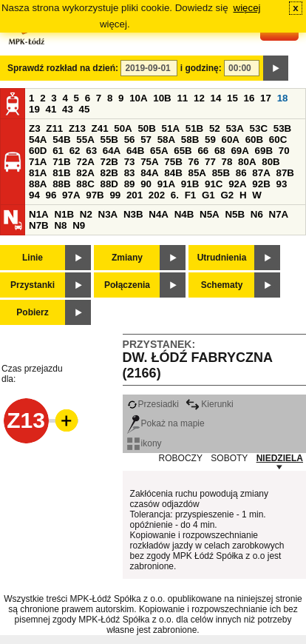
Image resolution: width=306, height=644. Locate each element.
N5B (235, 214)
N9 (79, 225)
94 (34, 195)
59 (210, 140)
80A (247, 162)
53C (259, 128)
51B (194, 128)
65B (183, 151)
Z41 (100, 128)
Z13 (77, 128)
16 (249, 98)
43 (68, 109)
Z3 (35, 128)
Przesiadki (153, 404)
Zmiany (127, 258)
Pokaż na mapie (166, 423)
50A (123, 128)
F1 (191, 195)
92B (261, 184)
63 (91, 151)
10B (162, 98)
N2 (86, 214)
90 (146, 184)
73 (130, 162)
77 (210, 162)
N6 (257, 214)
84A (149, 173)
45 (85, 109)
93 (281, 184)
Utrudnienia (222, 258)
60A (231, 140)
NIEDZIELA (280, 458)
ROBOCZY (181, 458)
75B (173, 162)
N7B (39, 225)
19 (34, 109)
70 (284, 151)
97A (71, 195)
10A (138, 98)
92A (237, 184)
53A (234, 128)
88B (61, 184)
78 (227, 162)
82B (109, 173)
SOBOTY (229, 458)
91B (190, 184)
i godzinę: (201, 68)
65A (159, 151)
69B (264, 151)
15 (232, 98)
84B (173, 173)
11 (182, 98)
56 (130, 140)
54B (61, 140)
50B (146, 128)
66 (203, 151)
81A (38, 173)
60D (38, 151)
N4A (159, 214)
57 (146, 140)
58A (166, 140)
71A (38, 162)
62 (75, 151)
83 (130, 173)
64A (112, 151)
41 (51, 109)
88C (85, 184)
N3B (133, 214)
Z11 (54, 128)
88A (38, 184)
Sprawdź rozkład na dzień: (63, 68)
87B (285, 173)
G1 (208, 195)
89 (130, 184)
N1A (39, 214)
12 (199, 98)
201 (135, 195)
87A (261, 173)
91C (214, 184)
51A (171, 128)
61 (58, 151)
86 (241, 173)
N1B (64, 214)
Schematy (222, 285)
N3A (108, 214)
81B (61, 173)
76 (193, 162)
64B (135, 151)
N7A (279, 214)
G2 (227, 195)
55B (109, 140)
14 (216, 98)
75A (149, 162)
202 (157, 195)
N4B (184, 214)
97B (95, 195)
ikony (144, 443)
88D (109, 184)
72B (109, 162)
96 (51, 195)
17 (266, 98)
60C (278, 140)
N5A (210, 214)
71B (61, 162)
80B (271, 162)
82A (85, 173)
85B (221, 173)
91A (166, 184)
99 (115, 195)
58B (190, 140)
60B (254, 140)
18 (283, 98)
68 (220, 151)
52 (215, 128)
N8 (60, 225)
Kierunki (209, 404)
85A (197, 173)
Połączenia (127, 285)
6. (175, 195)
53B (282, 128)
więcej (247, 8)
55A (85, 140)
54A (38, 140)
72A (85, 162)
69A (239, 151)
